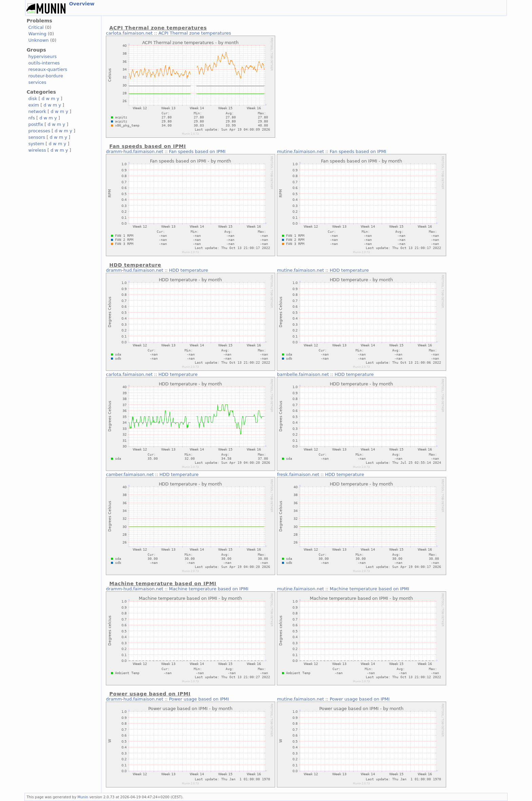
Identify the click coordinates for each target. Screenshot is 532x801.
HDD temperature (188, 270)
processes (39, 131)
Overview (82, 4)
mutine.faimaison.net (300, 151)
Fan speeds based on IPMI (197, 151)
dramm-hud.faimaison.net (135, 151)
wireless (37, 150)
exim (34, 105)
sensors (37, 137)
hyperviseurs (42, 56)
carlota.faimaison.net (129, 33)
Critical (36, 27)
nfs (32, 118)
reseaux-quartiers (48, 69)
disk (33, 99)
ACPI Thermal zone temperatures (195, 33)
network (37, 111)
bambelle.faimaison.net (303, 374)
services (37, 82)
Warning (37, 34)
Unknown (38, 40)
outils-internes (44, 63)
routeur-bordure (45, 76)
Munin (83, 797)
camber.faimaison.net (130, 474)
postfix (36, 124)
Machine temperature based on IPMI (209, 589)
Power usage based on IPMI (199, 699)
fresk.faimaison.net (298, 474)
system (36, 144)
